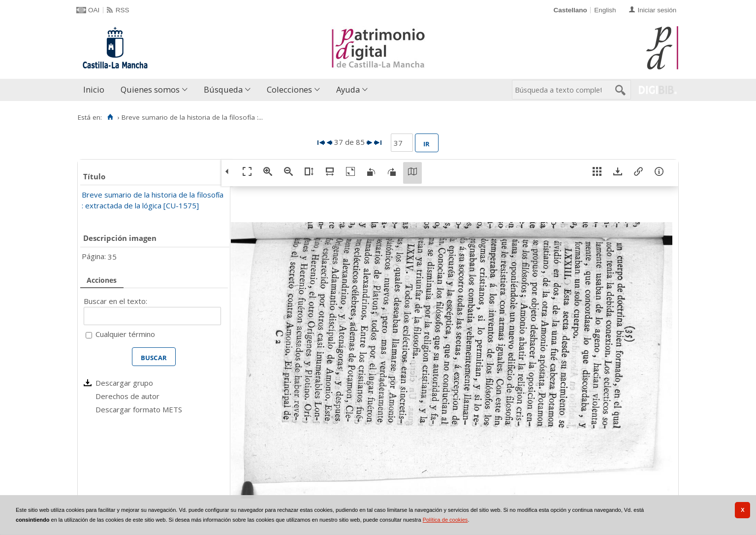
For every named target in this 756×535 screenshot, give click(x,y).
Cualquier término (125, 334)
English (605, 10)
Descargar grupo (124, 383)
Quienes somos (150, 89)
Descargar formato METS (139, 409)
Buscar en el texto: (115, 301)
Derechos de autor (127, 396)
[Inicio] (110, 117)
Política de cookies (445, 520)
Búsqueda (223, 89)
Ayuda (348, 89)
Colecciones (289, 89)
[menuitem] (96, 90)
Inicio (94, 89)
